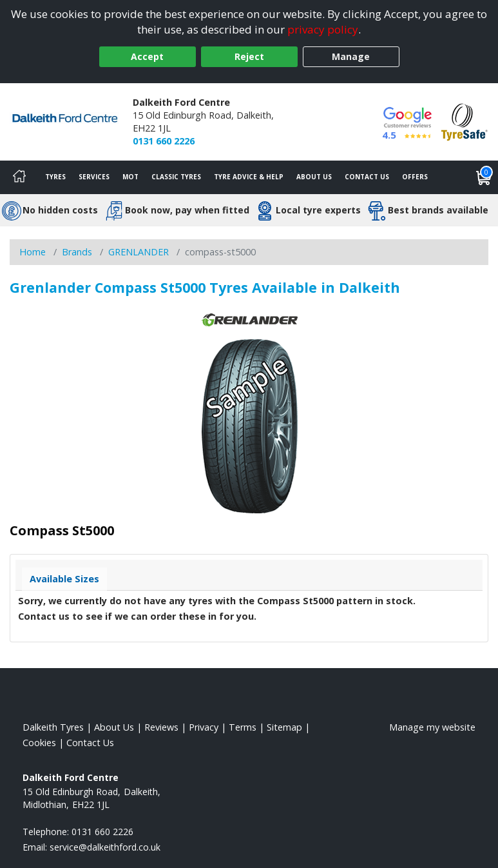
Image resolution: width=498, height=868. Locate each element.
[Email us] (105, 847)
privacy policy (323, 29)
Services (94, 177)
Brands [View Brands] (77, 252)
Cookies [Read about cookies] (39, 743)
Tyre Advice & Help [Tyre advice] (249, 177)
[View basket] (484, 177)
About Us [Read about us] (114, 727)
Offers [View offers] (415, 177)
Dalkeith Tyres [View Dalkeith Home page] (53, 727)
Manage (351, 56)
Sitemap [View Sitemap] (284, 727)
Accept (147, 56)
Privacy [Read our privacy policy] (204, 727)
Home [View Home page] (33, 252)
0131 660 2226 (164, 141)
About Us (314, 177)
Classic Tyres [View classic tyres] (176, 177)
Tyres (55, 177)
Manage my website (432, 727)
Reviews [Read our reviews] (161, 727)
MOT (130, 177)
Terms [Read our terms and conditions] (243, 727)
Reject (249, 56)
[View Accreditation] (464, 121)
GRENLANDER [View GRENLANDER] (139, 252)
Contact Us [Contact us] (367, 177)
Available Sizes (64, 579)
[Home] (19, 177)
